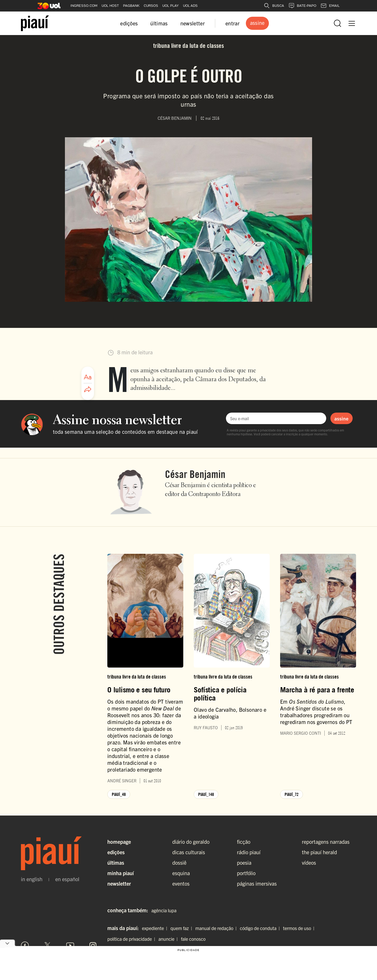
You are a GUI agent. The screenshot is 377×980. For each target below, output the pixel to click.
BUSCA (274, 6)
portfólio (246, 873)
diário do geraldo (191, 842)
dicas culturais (189, 852)
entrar (232, 23)
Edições (116, 852)
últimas (159, 23)
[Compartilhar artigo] (88, 390)
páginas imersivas (257, 883)
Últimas (116, 862)
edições (129, 23)
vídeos (309, 862)
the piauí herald (319, 852)
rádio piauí (249, 852)
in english (32, 879)
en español (67, 879)
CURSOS (151, 6)
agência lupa (164, 910)
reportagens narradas (326, 842)
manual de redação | (217, 928)
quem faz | (182, 928)
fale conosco (193, 939)
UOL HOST (110, 6)
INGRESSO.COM (84, 6)
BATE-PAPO (302, 6)
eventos (181, 883)
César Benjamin (195, 474)
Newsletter (119, 883)
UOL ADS (190, 6)
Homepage (119, 842)
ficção (244, 842)
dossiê (179, 862)
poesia (244, 862)
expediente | (156, 928)
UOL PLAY (171, 6)
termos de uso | (300, 928)
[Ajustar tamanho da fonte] (88, 377)
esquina (181, 873)
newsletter (193, 23)
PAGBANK (131, 6)
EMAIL (330, 6)
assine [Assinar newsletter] (341, 418)
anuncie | (169, 939)
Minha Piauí (121, 873)
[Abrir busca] (337, 23)
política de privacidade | (132, 939)
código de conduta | (261, 928)
